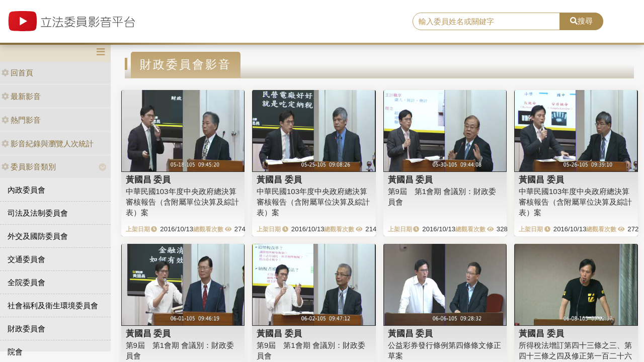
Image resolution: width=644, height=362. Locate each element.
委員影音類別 (29, 167)
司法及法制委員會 (38, 213)
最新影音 (21, 96)
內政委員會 (26, 190)
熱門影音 (21, 120)
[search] (486, 22)
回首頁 (17, 73)
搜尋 (581, 21)
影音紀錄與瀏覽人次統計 (48, 144)
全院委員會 (26, 282)
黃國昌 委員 (148, 179)
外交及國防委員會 (38, 236)
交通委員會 (26, 259)
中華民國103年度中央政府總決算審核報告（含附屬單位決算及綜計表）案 (182, 202)
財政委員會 (26, 329)
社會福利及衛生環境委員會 (53, 305)
